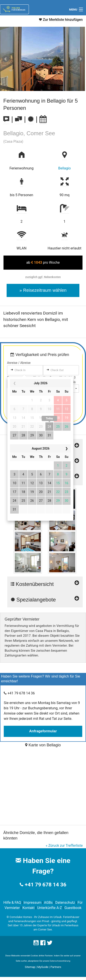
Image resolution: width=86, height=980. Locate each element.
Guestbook (73, 908)
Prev (6, 59)
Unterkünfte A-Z (50, 908)
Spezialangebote (45, 600)
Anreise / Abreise (19, 363)
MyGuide (43, 967)
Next (80, 59)
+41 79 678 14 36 (45, 885)
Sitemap (30, 967)
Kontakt (29, 908)
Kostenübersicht (45, 582)
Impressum (33, 903)
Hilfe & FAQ (12, 903)
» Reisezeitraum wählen (43, 290)
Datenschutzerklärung (60, 961)
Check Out (57, 370)
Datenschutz (65, 903)
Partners (56, 967)
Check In (20, 370)
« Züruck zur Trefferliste (64, 846)
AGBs (48, 903)
